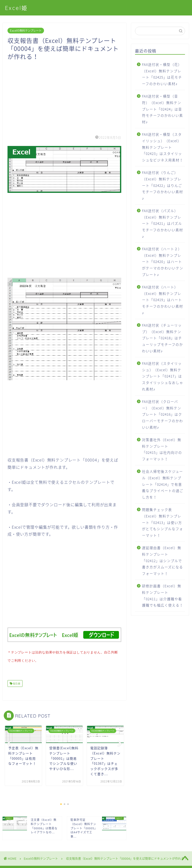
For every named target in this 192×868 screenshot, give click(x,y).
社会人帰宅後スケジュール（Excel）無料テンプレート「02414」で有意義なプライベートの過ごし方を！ (163, 484)
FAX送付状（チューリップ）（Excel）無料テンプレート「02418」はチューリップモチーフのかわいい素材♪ (162, 338)
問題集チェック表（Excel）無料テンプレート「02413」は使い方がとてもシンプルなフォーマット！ (162, 522)
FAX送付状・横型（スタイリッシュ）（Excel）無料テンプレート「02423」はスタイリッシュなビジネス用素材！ (163, 147)
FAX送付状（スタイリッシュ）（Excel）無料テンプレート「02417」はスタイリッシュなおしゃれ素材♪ (163, 376)
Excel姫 (16, 8)
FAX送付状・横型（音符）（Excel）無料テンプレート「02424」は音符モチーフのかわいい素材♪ (162, 109)
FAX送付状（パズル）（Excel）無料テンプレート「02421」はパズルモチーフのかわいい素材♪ (162, 223)
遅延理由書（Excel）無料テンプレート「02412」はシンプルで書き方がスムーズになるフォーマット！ (162, 560)
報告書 (16, 682)
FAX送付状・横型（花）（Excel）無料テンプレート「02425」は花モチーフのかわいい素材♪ (162, 74)
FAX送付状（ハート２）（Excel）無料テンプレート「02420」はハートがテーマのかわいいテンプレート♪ (163, 261)
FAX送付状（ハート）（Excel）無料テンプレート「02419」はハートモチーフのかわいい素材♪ (162, 300)
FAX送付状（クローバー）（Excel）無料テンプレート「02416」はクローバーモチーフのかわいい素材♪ (162, 414)
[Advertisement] (64, 95)
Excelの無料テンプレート (26, 31)
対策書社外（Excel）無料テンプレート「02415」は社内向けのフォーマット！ (162, 449)
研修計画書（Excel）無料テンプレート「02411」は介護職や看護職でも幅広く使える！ (163, 595)
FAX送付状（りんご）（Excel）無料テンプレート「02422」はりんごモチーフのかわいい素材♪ (162, 185)
